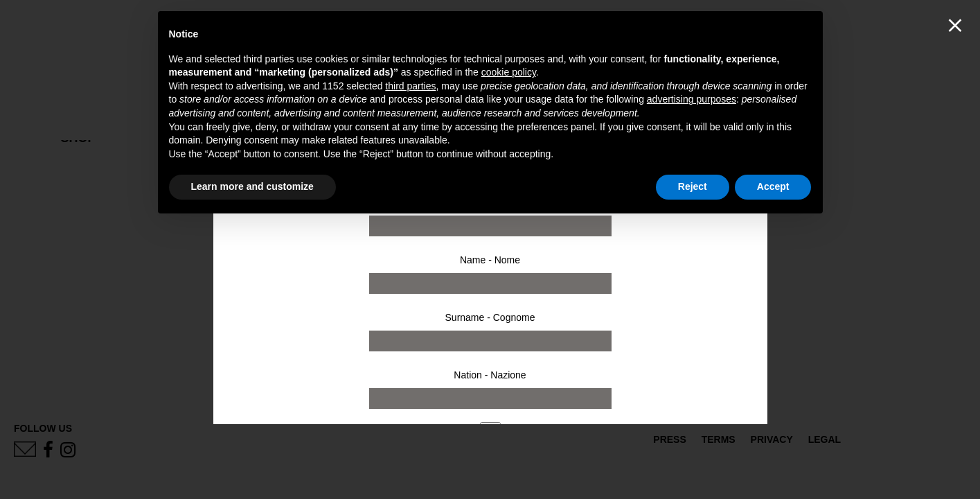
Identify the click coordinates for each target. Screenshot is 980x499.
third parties (410, 86)
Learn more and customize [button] (252, 186)
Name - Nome (490, 260)
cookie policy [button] (509, 72)
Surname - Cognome (490, 317)
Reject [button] (693, 186)
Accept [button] (773, 186)
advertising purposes (692, 99)
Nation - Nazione (490, 375)
